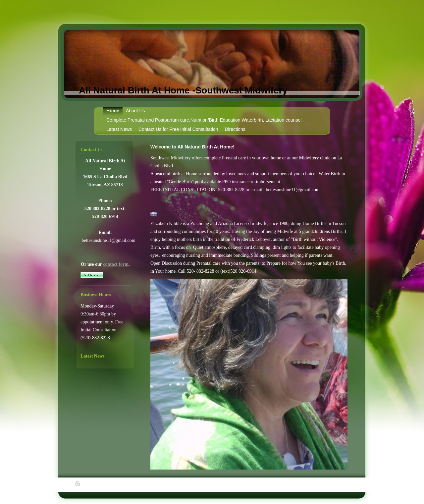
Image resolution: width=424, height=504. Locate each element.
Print (83, 484)
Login (345, 483)
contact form (116, 264)
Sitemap (100, 484)
